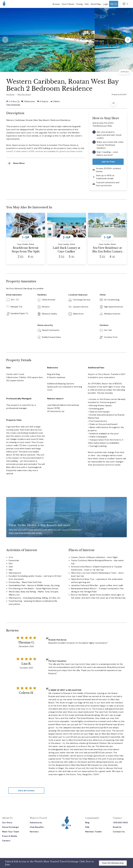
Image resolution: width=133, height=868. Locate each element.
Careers (6, 841)
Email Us (117, 827)
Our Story (7, 823)
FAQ (87, 827)
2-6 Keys (13, 101)
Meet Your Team (11, 832)
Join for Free (108, 162)
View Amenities (13, 105)
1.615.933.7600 (120, 823)
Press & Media (9, 836)
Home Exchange (10, 827)
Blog (87, 823)
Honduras (10, 95)
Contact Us (119, 832)
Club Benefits (37, 827)
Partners (34, 832)
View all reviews (26, 791)
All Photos (125, 72)
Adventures (36, 823)
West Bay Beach (24, 95)
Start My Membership (113, 863)
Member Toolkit (93, 832)
